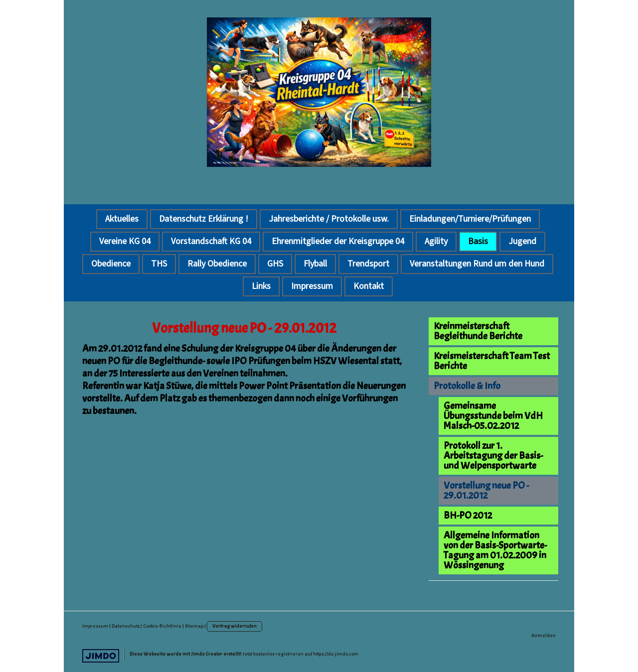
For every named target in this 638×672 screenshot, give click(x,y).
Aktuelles (122, 219)
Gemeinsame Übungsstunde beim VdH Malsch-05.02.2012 (493, 416)
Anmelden (544, 635)
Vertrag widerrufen (235, 626)
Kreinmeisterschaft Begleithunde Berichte (478, 331)
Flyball (315, 264)
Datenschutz (126, 626)
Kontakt (369, 286)
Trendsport (368, 264)
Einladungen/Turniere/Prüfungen (470, 219)
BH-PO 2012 (468, 515)
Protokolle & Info (467, 386)
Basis (478, 241)
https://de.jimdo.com (336, 654)
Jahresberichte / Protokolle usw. (329, 219)
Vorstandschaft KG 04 (211, 241)
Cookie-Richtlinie (162, 626)
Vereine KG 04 (125, 241)
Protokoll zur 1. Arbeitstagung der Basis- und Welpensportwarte (493, 456)
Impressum (312, 286)
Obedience (111, 264)
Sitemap (194, 626)
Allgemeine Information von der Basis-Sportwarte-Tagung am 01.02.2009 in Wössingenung (495, 550)
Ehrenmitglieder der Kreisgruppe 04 (338, 241)
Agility (436, 241)
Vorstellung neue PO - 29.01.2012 (486, 490)
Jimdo (101, 656)
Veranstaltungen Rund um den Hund (477, 264)
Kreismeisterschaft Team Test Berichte (492, 361)
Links (261, 286)
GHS (275, 264)
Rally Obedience (217, 264)
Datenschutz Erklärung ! (204, 219)
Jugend (522, 241)
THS (159, 264)
